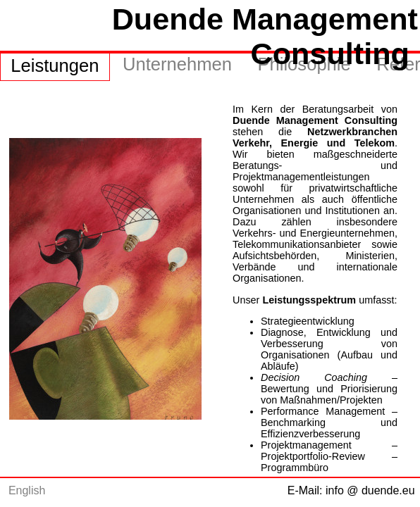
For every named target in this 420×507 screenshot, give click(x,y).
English (27, 490)
